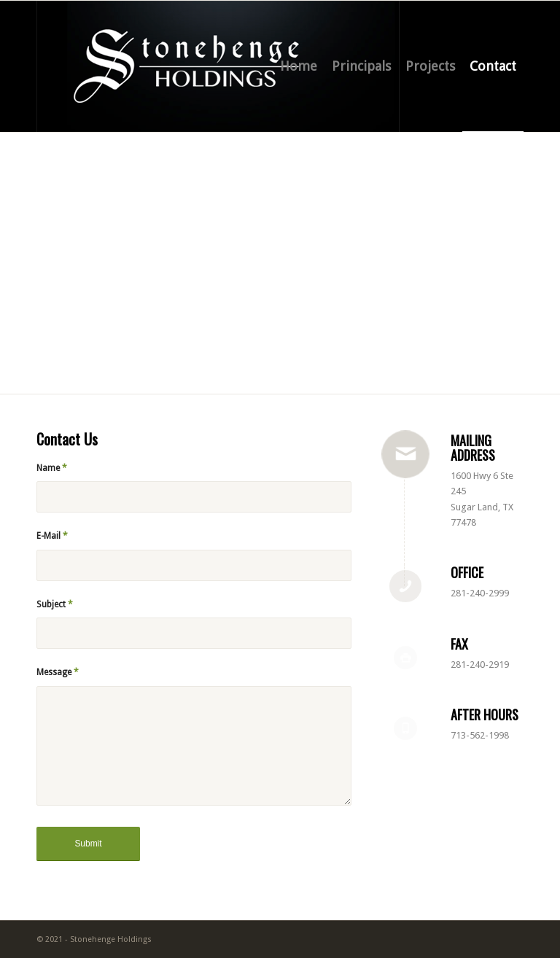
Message (58, 672)
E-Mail (52, 536)
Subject (55, 604)
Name (52, 468)
